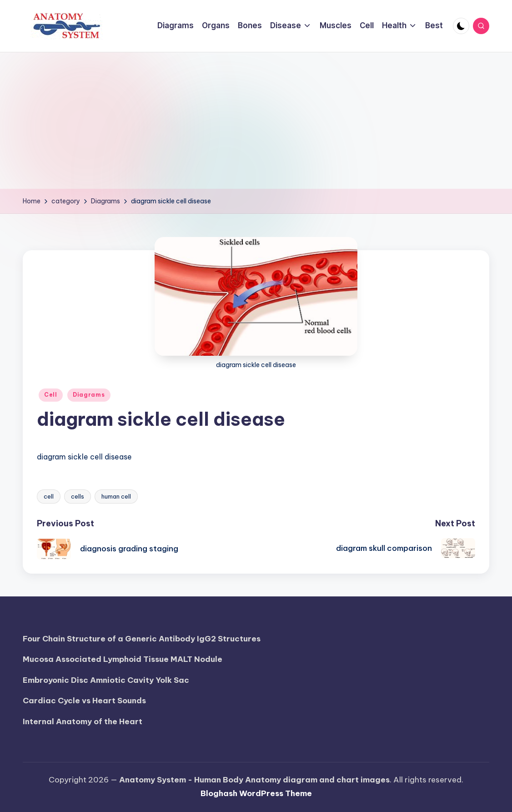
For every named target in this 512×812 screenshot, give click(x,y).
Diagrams (89, 395)
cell (49, 496)
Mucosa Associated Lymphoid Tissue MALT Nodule (123, 659)
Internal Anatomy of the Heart (83, 721)
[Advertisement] (256, 121)
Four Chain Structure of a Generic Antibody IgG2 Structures (142, 639)
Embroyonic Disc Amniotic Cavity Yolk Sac (106, 680)
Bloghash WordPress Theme (256, 793)
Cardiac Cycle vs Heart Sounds (84, 701)
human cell (116, 496)
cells (78, 496)
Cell (51, 395)
